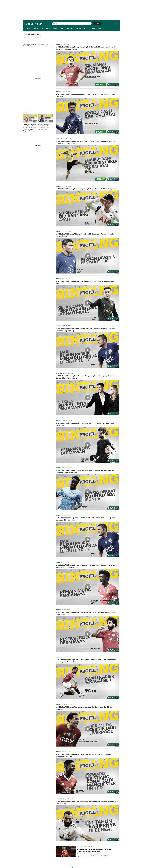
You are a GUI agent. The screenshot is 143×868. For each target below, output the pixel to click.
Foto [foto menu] (99, 29)
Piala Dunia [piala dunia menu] (46, 29)
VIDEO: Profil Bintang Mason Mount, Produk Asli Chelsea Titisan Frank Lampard (45, 127)
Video (39, 38)
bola (33, 24)
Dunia (58, 44)
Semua (26, 38)
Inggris (59, 92)
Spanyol (59, 373)
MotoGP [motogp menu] (78, 29)
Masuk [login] (115, 24)
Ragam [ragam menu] (86, 29)
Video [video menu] (93, 29)
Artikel (33, 38)
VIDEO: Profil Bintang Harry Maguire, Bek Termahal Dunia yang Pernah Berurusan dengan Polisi (29, 127)
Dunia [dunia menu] (62, 29)
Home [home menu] (28, 29)
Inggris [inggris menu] (55, 29)
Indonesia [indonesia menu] (36, 29)
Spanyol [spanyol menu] (70, 29)
